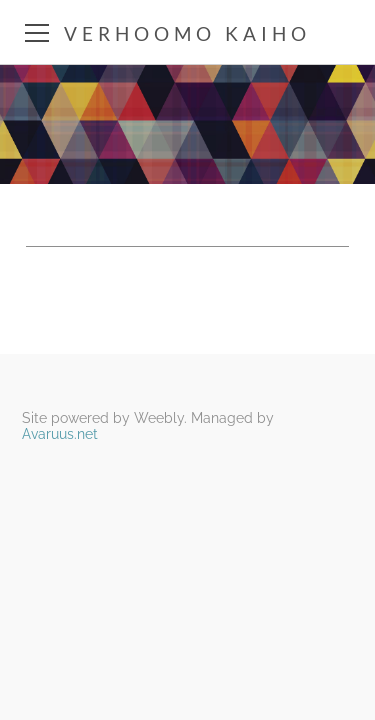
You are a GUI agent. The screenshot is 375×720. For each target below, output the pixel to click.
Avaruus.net (60, 434)
